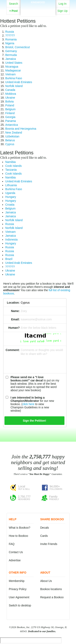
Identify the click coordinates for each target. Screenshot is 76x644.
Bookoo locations (51, 589)
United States (14, 63)
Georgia (10, 117)
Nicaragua (12, 67)
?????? (10, 36)
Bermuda (11, 55)
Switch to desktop (20, 605)
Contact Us (16, 552)
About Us (46, 581)
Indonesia (11, 240)
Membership (17, 581)
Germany (11, 51)
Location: (13, 303)
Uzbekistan (12, 136)
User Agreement (19, 597)
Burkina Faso (14, 78)
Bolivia (9, 101)
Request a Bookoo (52, 597)
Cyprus (10, 144)
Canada (10, 90)
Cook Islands (13, 166)
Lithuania (11, 185)
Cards (44, 536)
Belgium (10, 109)
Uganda (10, 193)
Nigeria (10, 43)
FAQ (12, 544)
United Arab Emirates (19, 82)
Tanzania (11, 170)
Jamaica (11, 59)
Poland (10, 105)
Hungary (11, 197)
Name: (15, 311)
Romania (11, 39)
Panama (11, 121)
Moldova (11, 94)
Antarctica (12, 125)
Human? (14, 328)
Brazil (9, 259)
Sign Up (63, 11)
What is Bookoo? (20, 528)
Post (14, 11)
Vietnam (10, 74)
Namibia (10, 162)
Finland (10, 113)
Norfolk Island (14, 86)
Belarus (10, 140)
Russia (10, 32)
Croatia (10, 205)
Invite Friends (49, 544)
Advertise (15, 560)
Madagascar (13, 70)
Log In (63, 4)
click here (28, 404)
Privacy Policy (18, 589)
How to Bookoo (19, 536)
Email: (15, 319)
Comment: (13, 350)
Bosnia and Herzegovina (21, 129)
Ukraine (10, 98)
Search (13, 4)
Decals (45, 528)
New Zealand (14, 133)
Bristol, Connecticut (18, 47)
